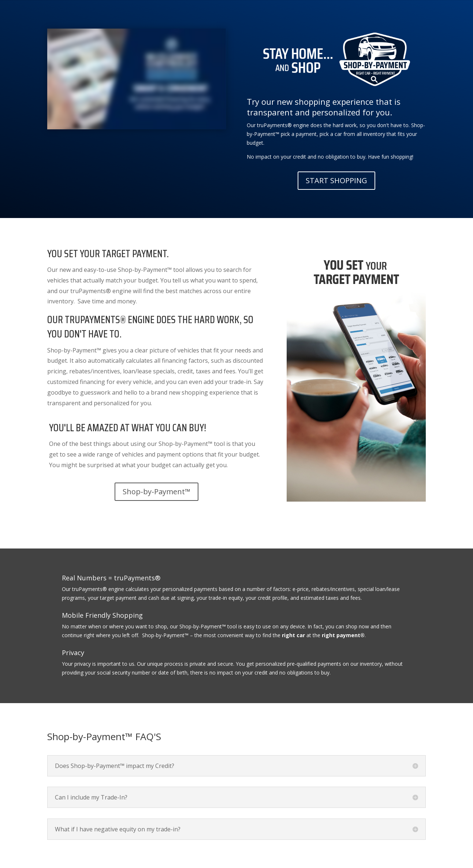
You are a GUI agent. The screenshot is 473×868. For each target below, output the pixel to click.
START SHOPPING (336, 180)
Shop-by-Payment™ (157, 492)
